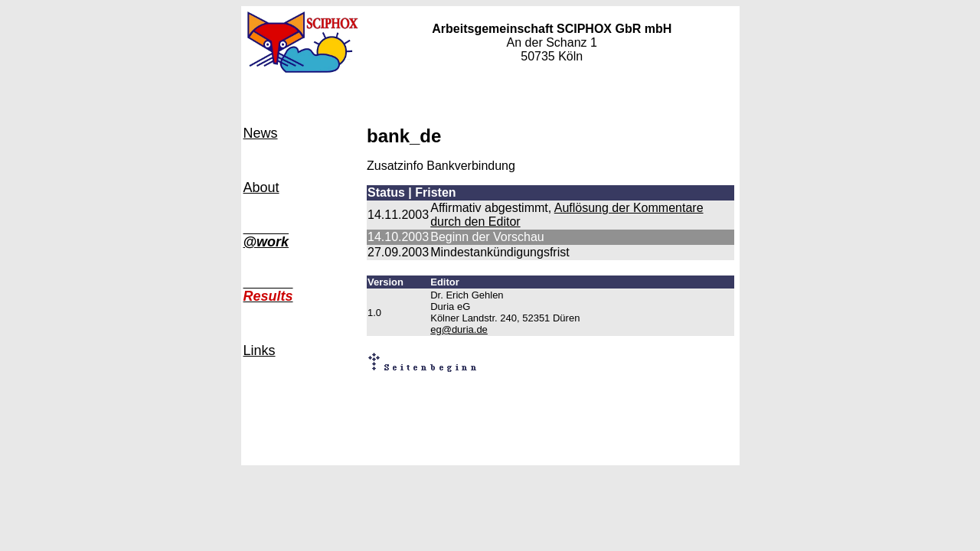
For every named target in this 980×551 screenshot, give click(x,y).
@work (266, 242)
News (261, 133)
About (261, 187)
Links (260, 350)
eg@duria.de (459, 329)
